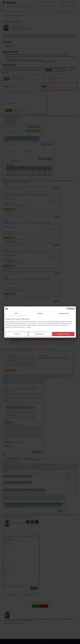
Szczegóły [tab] (40, 313)
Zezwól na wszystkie (63, 334)
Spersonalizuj (40, 334)
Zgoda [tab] (16, 313)
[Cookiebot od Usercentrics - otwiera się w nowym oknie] (68, 309)
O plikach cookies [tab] (64, 313)
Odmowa (17, 334)
